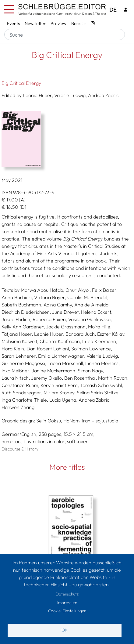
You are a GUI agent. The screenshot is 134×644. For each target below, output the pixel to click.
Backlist (79, 24)
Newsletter (35, 24)
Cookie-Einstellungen (67, 611)
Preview (58, 24)
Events (13, 24)
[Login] (126, 10)
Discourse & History (20, 449)
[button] (67, 139)
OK (65, 630)
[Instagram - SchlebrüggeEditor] (93, 24)
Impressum (67, 602)
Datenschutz (67, 594)
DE (113, 10)
